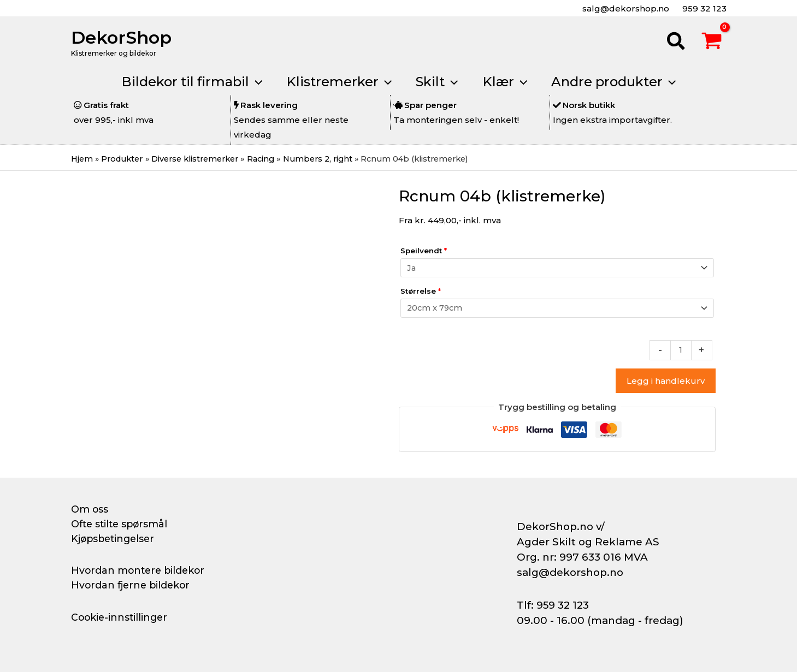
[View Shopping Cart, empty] (712, 43)
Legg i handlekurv (666, 381)
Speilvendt (424, 251)
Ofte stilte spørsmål (121, 524)
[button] (676, 43)
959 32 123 (703, 8)
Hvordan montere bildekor (140, 570)
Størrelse (421, 291)
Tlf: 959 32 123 (553, 605)
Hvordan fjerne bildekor (132, 585)
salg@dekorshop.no (625, 8)
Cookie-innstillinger (121, 617)
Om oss (90, 509)
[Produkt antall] (680, 350)
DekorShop (121, 37)
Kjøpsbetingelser (115, 539)
